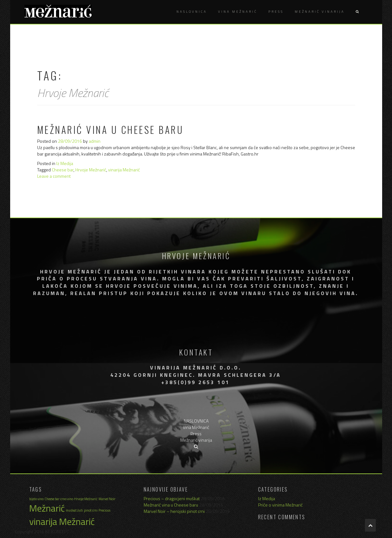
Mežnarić (47, 508)
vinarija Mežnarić (124, 170)
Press (276, 12)
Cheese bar (63, 170)
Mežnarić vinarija (320, 12)
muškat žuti (74, 510)
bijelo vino (36, 499)
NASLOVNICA (192, 12)
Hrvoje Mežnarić (91, 170)
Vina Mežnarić (238, 12)
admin (95, 141)
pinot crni (91, 510)
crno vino (67, 499)
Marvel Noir (107, 499)
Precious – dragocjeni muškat (172, 498)
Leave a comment (54, 176)
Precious (104, 510)
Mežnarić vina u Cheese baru (110, 130)
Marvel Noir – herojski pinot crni (174, 511)
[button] (357, 12)
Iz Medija (65, 163)
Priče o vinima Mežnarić (280, 505)
